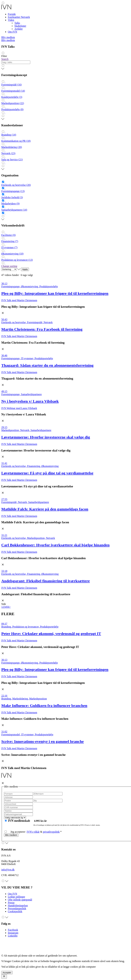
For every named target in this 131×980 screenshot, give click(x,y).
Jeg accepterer (16, 832)
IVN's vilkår (33, 832)
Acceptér (7, 973)
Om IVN (12, 32)
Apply (25, 269)
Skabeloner (20, 26)
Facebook (13, 930)
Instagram (13, 933)
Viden (11, 20)
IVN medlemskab (19, 821)
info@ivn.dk (8, 870)
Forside (12, 14)
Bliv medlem (8, 37)
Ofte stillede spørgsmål (20, 900)
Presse (11, 903)
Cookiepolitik (15, 911)
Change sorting (9, 266)
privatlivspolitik (51, 832)
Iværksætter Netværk (19, 17)
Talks (17, 23)
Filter (4, 56)
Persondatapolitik (17, 908)
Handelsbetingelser (18, 906)
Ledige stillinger (16, 897)
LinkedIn (13, 936)
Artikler (19, 29)
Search (5, 59)
